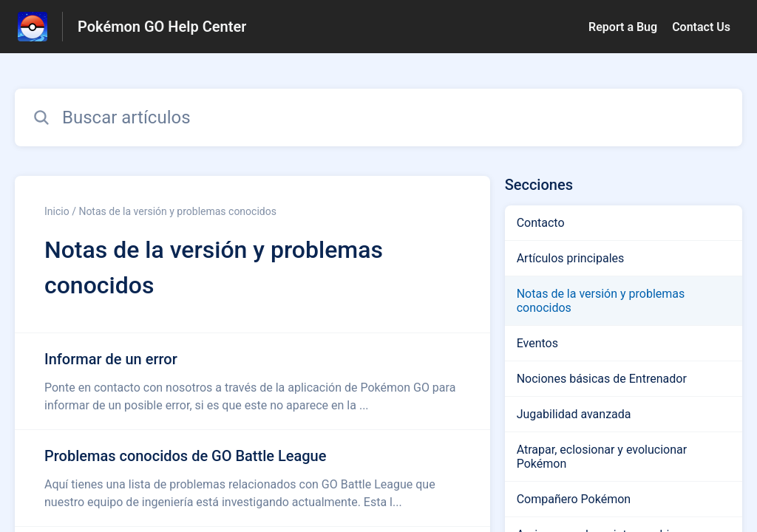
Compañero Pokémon (574, 499)
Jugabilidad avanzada (574, 414)
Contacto (541, 223)
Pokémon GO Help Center (162, 27)
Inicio (57, 211)
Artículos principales (571, 258)
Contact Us (701, 27)
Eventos (537, 343)
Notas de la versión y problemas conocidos (601, 301)
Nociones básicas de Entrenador (602, 379)
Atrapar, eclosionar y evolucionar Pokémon (602, 457)
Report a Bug (623, 27)
